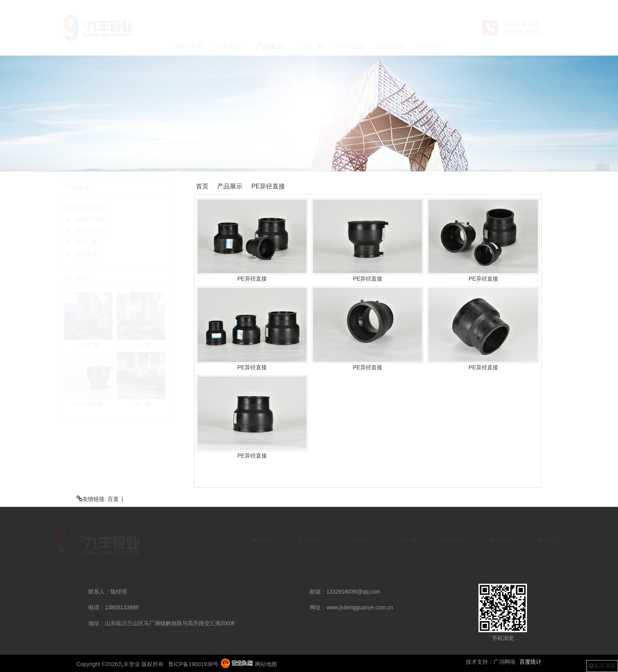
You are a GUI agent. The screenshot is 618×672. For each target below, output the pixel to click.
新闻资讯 (390, 28)
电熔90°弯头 (104, 231)
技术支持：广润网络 (491, 662)
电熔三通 (100, 242)
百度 (113, 499)
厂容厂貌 (310, 28)
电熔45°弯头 (104, 219)
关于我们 (229, 28)
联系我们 (430, 28)
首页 (202, 186)
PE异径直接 (104, 208)
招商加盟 (350, 28)
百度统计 (531, 662)
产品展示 (270, 28)
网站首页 (189, 28)
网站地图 (266, 664)
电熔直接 (100, 253)
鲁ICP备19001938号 (194, 664)
